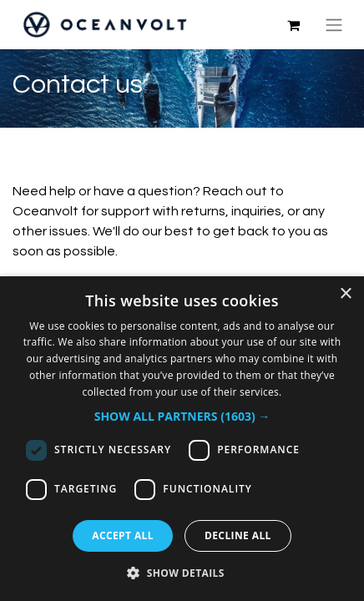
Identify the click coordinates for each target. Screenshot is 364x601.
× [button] (345, 294)
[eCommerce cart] (293, 25)
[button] (182, 416)
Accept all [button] (123, 535)
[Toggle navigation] (334, 25)
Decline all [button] (238, 535)
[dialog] (182, 439)
